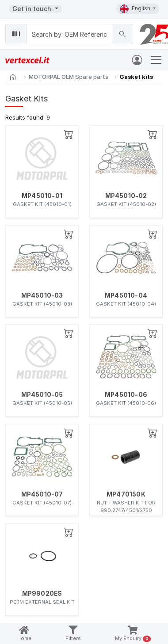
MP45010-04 (126, 295)
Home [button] (24, 634)
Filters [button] (73, 634)
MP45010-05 (42, 395)
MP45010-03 (42, 295)
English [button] (136, 9)
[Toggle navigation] (156, 60)
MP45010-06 (126, 395)
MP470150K (126, 494)
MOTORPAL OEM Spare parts (69, 77)
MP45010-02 (126, 196)
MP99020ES (42, 594)
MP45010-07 (42, 494)
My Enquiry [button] (133, 634)
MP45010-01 (42, 196)
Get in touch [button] (33, 9)
